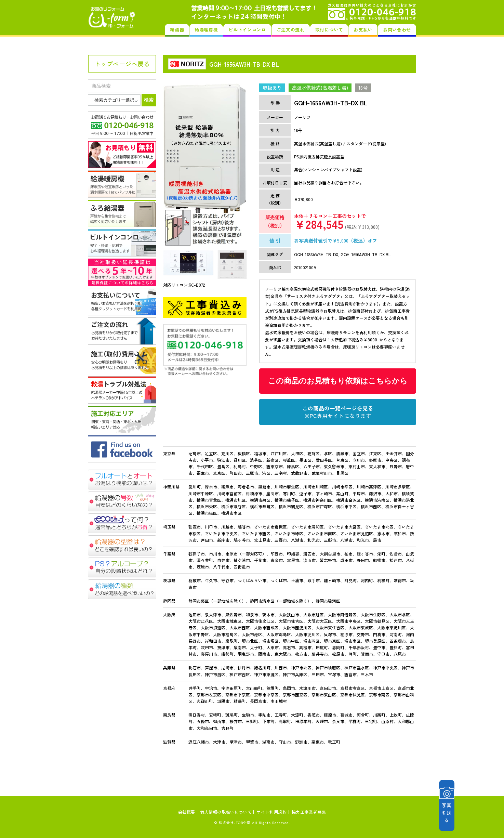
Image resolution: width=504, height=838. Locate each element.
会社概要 (187, 812)
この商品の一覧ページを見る (338, 412)
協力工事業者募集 (309, 812)
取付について (329, 30)
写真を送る (465, 805)
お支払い (363, 30)
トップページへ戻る (122, 64)
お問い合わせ (397, 30)
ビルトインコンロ (247, 30)
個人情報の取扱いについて (226, 812)
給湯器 (177, 30)
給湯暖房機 (206, 30)
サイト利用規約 (271, 812)
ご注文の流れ (291, 30)
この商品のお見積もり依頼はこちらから (338, 381)
